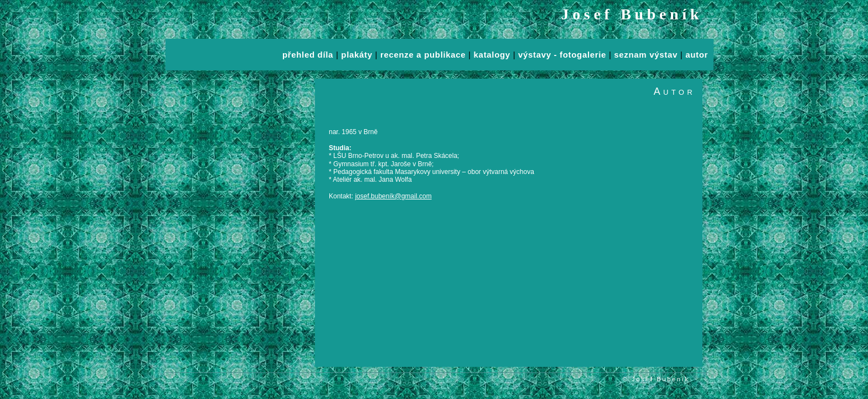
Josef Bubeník (632, 14)
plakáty (356, 55)
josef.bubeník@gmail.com (393, 196)
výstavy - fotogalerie (562, 55)
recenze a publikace (423, 55)
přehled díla (308, 55)
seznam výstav (646, 55)
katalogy (492, 55)
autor (697, 55)
